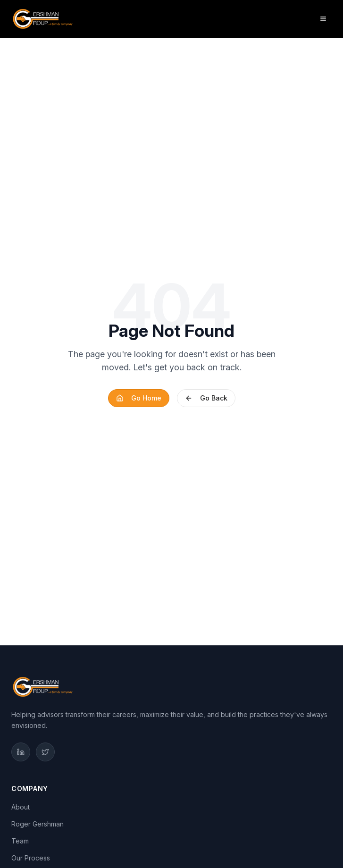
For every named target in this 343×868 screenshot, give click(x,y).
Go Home (139, 398)
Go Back (206, 398)
